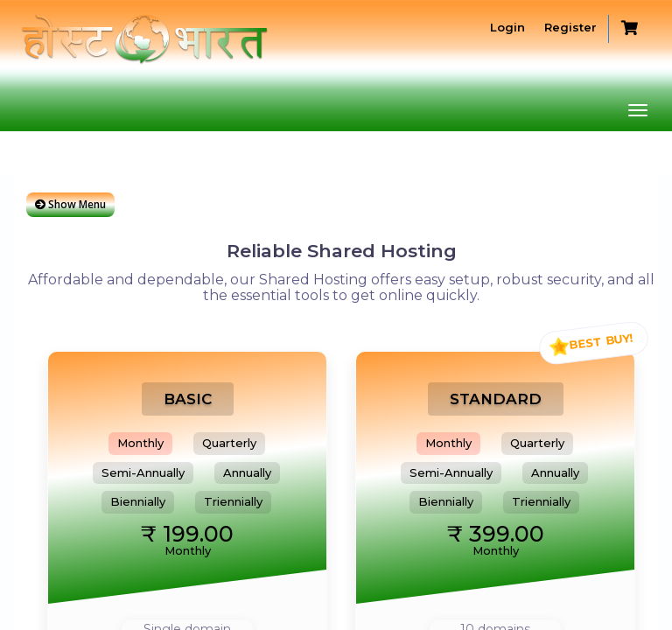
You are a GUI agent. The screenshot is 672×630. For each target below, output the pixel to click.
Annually (247, 472)
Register (570, 27)
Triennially (233, 501)
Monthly (140, 443)
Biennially (138, 501)
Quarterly (229, 443)
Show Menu (70, 204)
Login (506, 27)
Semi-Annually (143, 472)
